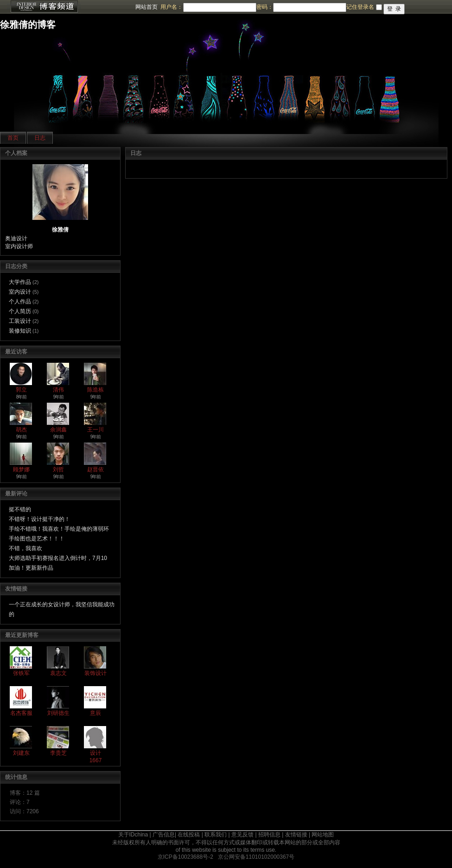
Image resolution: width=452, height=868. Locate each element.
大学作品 (20, 282)
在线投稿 (189, 835)
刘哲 (58, 469)
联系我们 (216, 835)
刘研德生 (58, 713)
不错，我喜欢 (25, 548)
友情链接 (296, 835)
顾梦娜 (21, 469)
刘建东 (21, 753)
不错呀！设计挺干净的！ (39, 519)
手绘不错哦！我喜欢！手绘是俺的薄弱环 (59, 529)
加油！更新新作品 (31, 568)
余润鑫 (58, 430)
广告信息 (164, 835)
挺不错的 (20, 509)
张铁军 (21, 673)
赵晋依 (95, 469)
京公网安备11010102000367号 (256, 857)
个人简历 (20, 311)
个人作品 (20, 302)
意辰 (95, 713)
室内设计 (20, 292)
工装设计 (20, 321)
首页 (13, 138)
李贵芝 (58, 753)
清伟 (58, 390)
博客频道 (44, 7)
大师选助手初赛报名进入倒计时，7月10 (58, 558)
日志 (40, 138)
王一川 (95, 430)
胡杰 (21, 430)
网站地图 (323, 835)
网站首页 (146, 7)
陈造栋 (95, 390)
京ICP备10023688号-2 (185, 857)
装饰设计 (95, 673)
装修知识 (20, 331)
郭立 (21, 390)
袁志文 (58, 673)
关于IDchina (133, 835)
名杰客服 (21, 713)
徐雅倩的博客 (28, 25)
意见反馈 (242, 835)
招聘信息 (269, 835)
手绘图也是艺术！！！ (37, 539)
